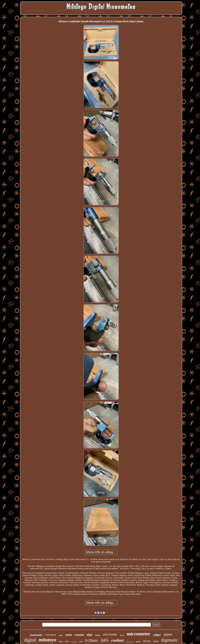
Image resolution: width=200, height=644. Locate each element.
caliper (157, 635)
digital (30, 640)
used (81, 641)
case (69, 635)
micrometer (139, 634)
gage (61, 635)
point (138, 641)
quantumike (36, 635)
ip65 (105, 640)
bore (61, 641)
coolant (117, 640)
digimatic (170, 640)
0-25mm (92, 641)
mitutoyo (47, 640)
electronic (110, 634)
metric (98, 635)
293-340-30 (130, 642)
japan (168, 634)
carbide (79, 635)
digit (89, 635)
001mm (147, 641)
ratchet (51, 635)
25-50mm (74, 642)
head (122, 635)
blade (156, 641)
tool (67, 641)
